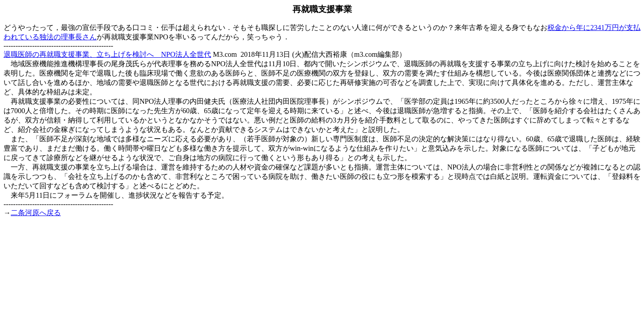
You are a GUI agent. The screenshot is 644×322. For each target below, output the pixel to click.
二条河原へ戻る (36, 213)
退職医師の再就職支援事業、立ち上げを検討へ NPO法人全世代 (107, 54)
